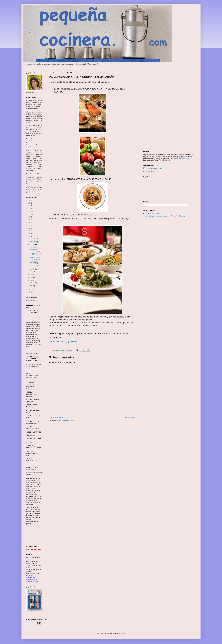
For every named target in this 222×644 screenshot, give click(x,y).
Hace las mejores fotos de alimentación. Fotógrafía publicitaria (165, 216)
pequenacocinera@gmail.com (63, 342)
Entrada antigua (130, 417)
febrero (33, 283)
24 (30, 206)
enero (32, 286)
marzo (32, 280)
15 (30, 231)
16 (30, 228)
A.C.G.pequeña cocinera (154, 168)
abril (32, 277)
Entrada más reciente (56, 417)
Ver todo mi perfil (149, 172)
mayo (32, 275)
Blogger (122, 633)
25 (30, 203)
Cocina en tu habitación (152, 214)
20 (30, 217)
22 (30, 211)
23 (30, 209)
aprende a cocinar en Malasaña (36, 258)
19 (30, 220)
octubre (33, 245)
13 (30, 237)
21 (30, 214)
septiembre (34, 247)
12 (30, 289)
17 (30, 225)
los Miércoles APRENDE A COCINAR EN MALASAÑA (35, 252)
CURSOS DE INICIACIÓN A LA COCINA (35, 264)
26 (30, 200)
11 (30, 292)
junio (32, 272)
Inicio (94, 417)
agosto (33, 269)
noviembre (34, 242)
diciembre (33, 239)
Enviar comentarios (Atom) (66, 421)
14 (30, 234)
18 (30, 223)
